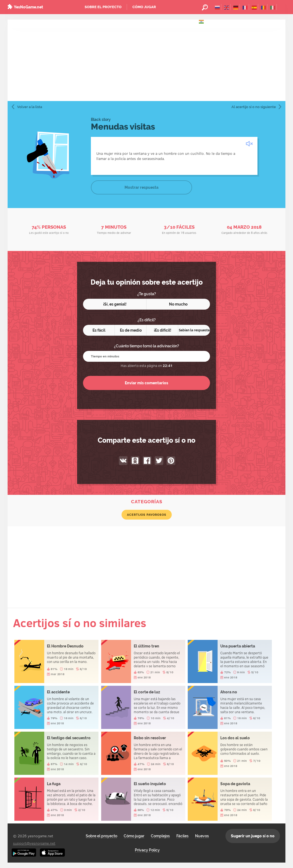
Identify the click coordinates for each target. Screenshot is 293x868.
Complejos (160, 836)
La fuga (56, 799)
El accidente (56, 707)
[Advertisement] (146, 60)
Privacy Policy (147, 850)
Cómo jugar (144, 7)
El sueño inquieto (143, 799)
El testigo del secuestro (56, 753)
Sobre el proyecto (103, 7)
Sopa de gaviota (230, 799)
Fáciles (182, 836)
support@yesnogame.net (34, 843)
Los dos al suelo (230, 753)
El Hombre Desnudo (56, 661)
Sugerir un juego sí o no (253, 836)
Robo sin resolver (143, 753)
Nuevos (202, 836)
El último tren (143, 661)
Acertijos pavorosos (147, 515)
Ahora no (230, 707)
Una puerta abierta (230, 661)
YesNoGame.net (28, 7)
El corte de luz (143, 707)
